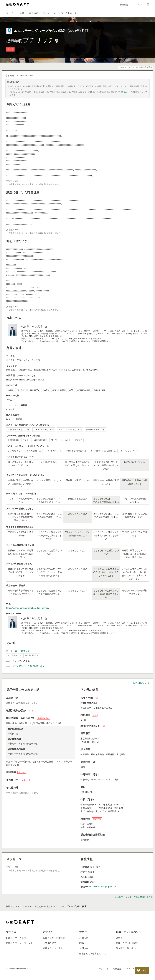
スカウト (27, 906)
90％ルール (126, 92)
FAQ (82, 943)
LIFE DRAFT (49, 943)
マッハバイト (105, 969)
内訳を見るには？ (141, 683)
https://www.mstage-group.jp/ (102, 887)
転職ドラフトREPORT (54, 938)
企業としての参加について (93, 954)
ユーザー (11, 13)
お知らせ (84, 938)
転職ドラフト (13, 906)
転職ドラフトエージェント (19, 943)
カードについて (22, 651)
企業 (22, 13)
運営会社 (120, 938)
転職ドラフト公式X (52, 948)
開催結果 (34, 13)
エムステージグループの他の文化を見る (25, 666)
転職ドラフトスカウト (17, 938)
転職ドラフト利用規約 (127, 943)
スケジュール (49, 13)
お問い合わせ (86, 948)
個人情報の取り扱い (126, 948)
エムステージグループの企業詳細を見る (135, 67)
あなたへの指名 (42, 906)
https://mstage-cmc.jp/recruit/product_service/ (28, 608)
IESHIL (127, 969)
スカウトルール (69, 13)
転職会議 (117, 969)
